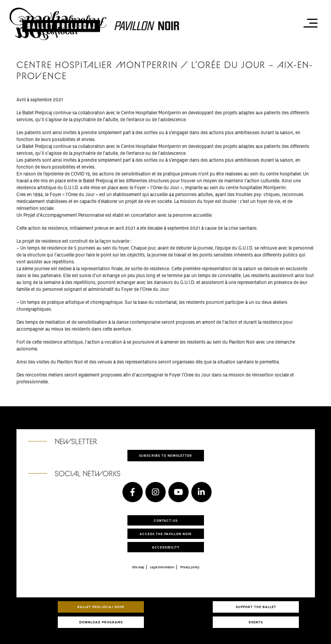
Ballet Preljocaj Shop (101, 607)
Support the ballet (256, 607)
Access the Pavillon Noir (166, 534)
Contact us (166, 520)
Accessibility (166, 547)
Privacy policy (190, 567)
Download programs (101, 622)
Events (256, 622)
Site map (138, 567)
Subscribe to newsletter (165, 455)
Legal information (162, 567)
